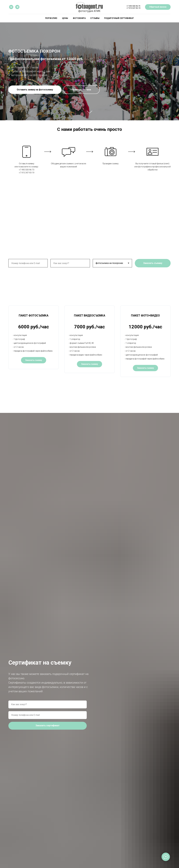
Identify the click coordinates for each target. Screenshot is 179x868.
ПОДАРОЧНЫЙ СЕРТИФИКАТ (119, 18)
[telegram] (17, 7)
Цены (65, 18)
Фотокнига (79, 18)
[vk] (11, 7)
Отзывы (95, 18)
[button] (35, 90)
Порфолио (51, 18)
